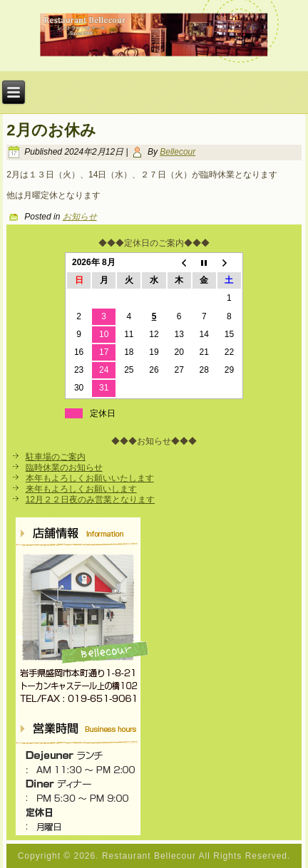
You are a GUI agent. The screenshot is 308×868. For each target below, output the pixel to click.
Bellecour (178, 152)
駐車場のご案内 (56, 457)
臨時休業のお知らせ (64, 467)
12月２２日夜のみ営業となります (90, 500)
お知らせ (80, 217)
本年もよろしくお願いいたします (90, 478)
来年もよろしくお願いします (81, 489)
